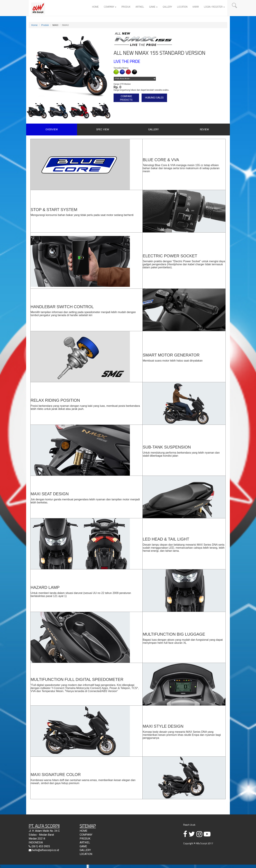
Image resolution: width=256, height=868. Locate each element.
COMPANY (110, 7)
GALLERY (167, 7)
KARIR (196, 7)
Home (34, 25)
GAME (153, 7)
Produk (45, 25)
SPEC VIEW (103, 129)
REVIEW (204, 129)
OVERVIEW (52, 129)
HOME (95, 7)
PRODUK (126, 7)
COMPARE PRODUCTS (126, 98)
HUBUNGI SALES (154, 98)
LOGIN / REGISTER (214, 7)
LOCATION (182, 7)
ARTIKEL (140, 7)
